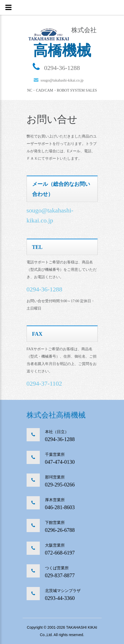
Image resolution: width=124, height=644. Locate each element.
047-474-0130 (60, 462)
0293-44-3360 (60, 598)
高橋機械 (62, 51)
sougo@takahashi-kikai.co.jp (62, 80)
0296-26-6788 (60, 530)
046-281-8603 (60, 507)
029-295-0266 (60, 485)
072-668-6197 (60, 553)
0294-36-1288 (62, 68)
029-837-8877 (60, 575)
